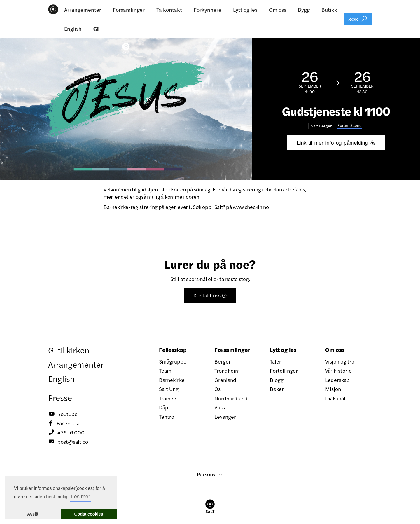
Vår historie (338, 370)
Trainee (168, 398)
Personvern (210, 474)
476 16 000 (66, 432)
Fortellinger (284, 370)
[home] (53, 9)
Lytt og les (245, 9)
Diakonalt (336, 398)
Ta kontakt (169, 9)
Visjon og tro (340, 361)
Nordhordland (231, 398)
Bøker (277, 389)
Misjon (333, 389)
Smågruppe (173, 361)
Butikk (329, 9)
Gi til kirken (69, 350)
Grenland (225, 380)
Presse (60, 397)
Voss (220, 407)
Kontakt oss (210, 295)
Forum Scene (350, 125)
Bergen (223, 361)
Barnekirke (172, 380)
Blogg (277, 380)
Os (217, 389)
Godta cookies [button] (89, 514)
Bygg (304, 9)
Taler (275, 361)
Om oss (278, 9)
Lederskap (337, 380)
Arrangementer (83, 9)
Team (165, 370)
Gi (96, 28)
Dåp (164, 407)
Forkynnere (208, 9)
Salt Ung (169, 389)
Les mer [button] (81, 497)
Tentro (167, 416)
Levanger (225, 416)
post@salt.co (68, 442)
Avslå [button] (33, 514)
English (73, 28)
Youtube (63, 414)
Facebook (64, 423)
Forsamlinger (129, 9)
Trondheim (227, 370)
